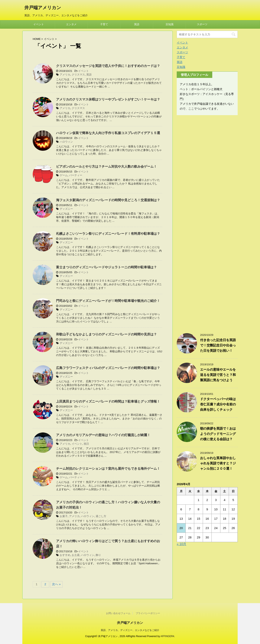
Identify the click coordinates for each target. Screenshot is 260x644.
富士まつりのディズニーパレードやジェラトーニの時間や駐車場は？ (106, 267)
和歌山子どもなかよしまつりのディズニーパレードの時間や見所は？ (106, 334)
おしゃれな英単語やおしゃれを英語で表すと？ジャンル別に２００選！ (218, 463)
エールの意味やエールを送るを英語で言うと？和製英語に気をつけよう (218, 375)
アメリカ (65, 75)
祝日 (86, 444)
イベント (39, 24)
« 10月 (181, 544)
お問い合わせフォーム (118, 613)
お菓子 (64, 516)
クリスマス (78, 75)
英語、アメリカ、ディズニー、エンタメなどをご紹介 (130, 630)
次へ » (56, 584)
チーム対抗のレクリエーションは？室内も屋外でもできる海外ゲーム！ (108, 469)
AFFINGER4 (167, 636)
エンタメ (71, 24)
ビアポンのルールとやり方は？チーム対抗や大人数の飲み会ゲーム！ (106, 166)
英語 (137, 24)
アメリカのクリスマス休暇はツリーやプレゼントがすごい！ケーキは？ (108, 99)
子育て (104, 24)
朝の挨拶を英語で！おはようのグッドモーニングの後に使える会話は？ (218, 434)
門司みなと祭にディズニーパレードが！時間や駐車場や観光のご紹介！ (108, 301)
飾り (98, 555)
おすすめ (65, 555)
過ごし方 (101, 516)
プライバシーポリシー (148, 613)
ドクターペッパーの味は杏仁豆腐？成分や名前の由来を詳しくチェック (218, 404)
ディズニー (66, 209)
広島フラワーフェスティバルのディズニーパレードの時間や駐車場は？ (108, 368)
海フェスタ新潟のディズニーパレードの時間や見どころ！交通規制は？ (108, 200)
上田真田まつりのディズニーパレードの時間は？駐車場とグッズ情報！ (108, 401)
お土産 (76, 555)
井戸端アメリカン (43, 8)
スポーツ (202, 24)
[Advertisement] (207, 222)
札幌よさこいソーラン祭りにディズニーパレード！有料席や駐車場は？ (108, 234)
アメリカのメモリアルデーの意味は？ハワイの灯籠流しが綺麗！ (103, 435)
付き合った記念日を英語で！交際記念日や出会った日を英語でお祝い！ (218, 345)
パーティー (76, 175)
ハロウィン (66, 142)
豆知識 (170, 24)
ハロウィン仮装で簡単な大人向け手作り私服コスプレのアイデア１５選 (108, 133)
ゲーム (64, 175)
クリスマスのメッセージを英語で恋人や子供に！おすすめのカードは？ (108, 66)
